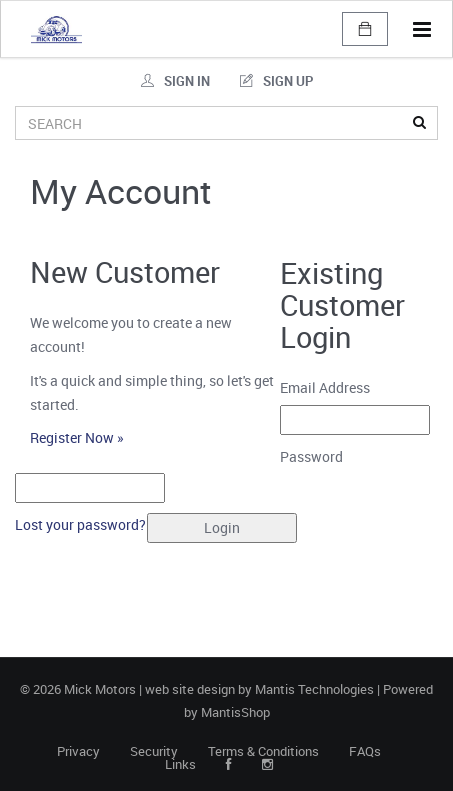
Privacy (78, 751)
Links (180, 764)
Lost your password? (80, 524)
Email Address (332, 387)
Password (319, 456)
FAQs (365, 751)
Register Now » (77, 437)
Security (154, 751)
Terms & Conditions (263, 751)
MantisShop (235, 712)
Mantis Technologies (314, 689)
